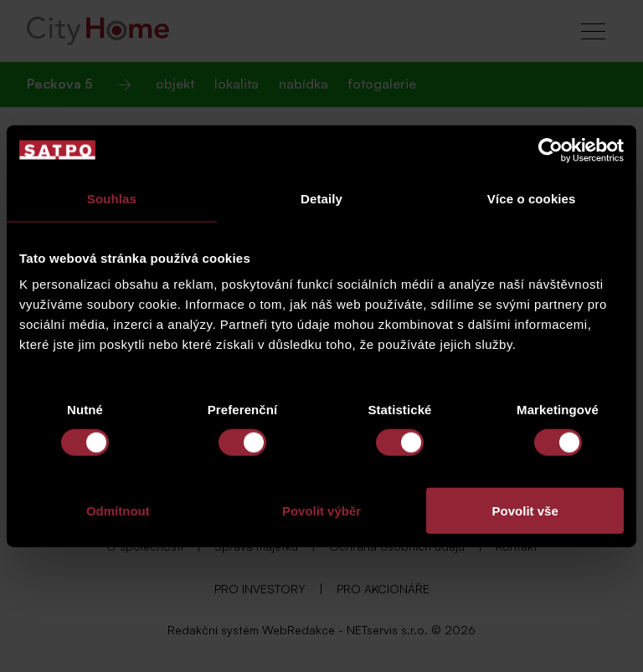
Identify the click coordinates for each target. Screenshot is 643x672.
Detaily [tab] (321, 198)
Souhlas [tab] (112, 198)
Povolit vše (525, 511)
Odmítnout (118, 511)
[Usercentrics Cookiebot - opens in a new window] (550, 150)
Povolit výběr (321, 511)
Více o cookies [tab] (532, 198)
